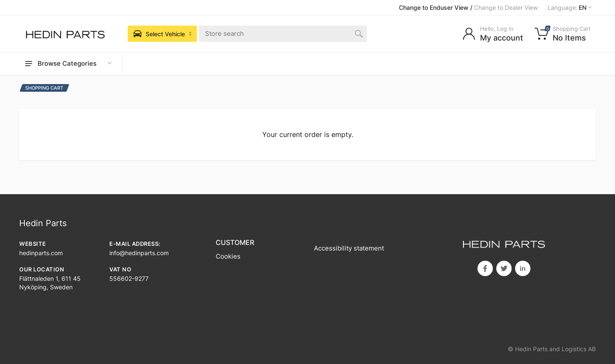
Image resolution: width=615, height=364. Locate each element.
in (523, 268)
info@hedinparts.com (139, 253)
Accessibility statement (349, 248)
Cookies (228, 256)
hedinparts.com (41, 253)
